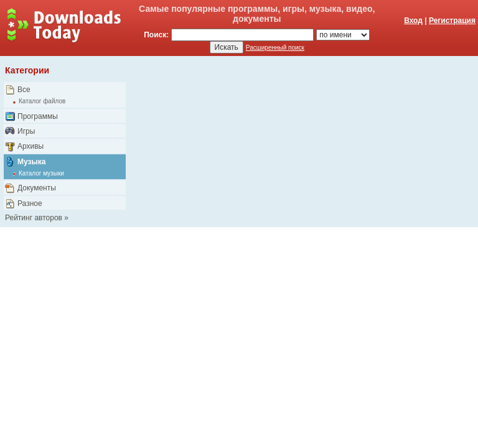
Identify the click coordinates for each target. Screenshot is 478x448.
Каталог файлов (42, 101)
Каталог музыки (41, 173)
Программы (38, 116)
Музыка (31, 162)
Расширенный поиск (275, 48)
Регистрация (452, 21)
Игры (26, 131)
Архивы (30, 146)
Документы (37, 188)
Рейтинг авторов (34, 218)
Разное (30, 203)
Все (24, 90)
